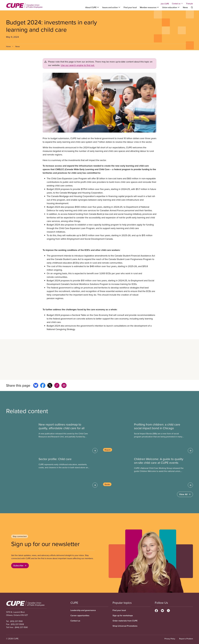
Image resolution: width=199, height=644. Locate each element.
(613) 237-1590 (16, 621)
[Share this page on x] (50, 386)
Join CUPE (165, 4)
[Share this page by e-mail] (64, 386)
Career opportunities (80, 616)
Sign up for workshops (123, 616)
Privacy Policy (170, 639)
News (185, 7)
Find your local (130, 7)
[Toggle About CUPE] (92, 7)
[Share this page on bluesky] (36, 386)
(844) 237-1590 (21, 627)
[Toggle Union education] (171, 7)
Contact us (75, 621)
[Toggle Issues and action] (111, 7)
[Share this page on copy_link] (57, 386)
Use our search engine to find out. (78, 65)
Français (190, 4)
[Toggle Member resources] (150, 7)
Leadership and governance (83, 610)
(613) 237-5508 (17, 624)
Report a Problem (186, 639)
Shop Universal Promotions (125, 626)
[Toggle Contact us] (178, 4)
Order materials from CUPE (125, 621)
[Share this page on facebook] (43, 386)
